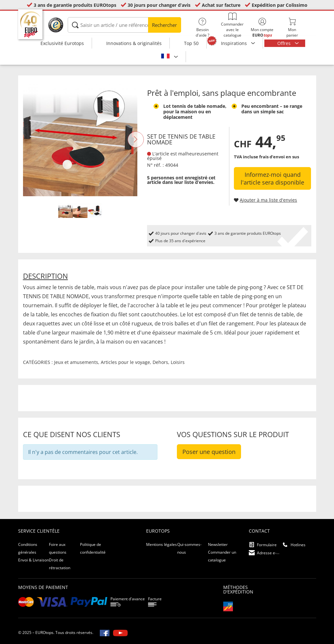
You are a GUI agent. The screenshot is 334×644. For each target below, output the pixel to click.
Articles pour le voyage (125, 362)
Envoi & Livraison (34, 560)
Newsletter (218, 544)
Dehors (160, 362)
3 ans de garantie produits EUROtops (75, 5)
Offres (285, 43)
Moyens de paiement (43, 587)
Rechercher (164, 25)
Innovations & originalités (134, 43)
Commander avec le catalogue (232, 25)
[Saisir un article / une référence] (124, 25)
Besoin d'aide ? (202, 28)
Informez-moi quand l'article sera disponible (272, 178)
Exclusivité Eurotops (62, 43)
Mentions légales (161, 544)
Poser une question (209, 452)
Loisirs (178, 362)
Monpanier (292, 28)
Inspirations (235, 43)
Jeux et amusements (76, 362)
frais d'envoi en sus (279, 157)
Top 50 (191, 43)
